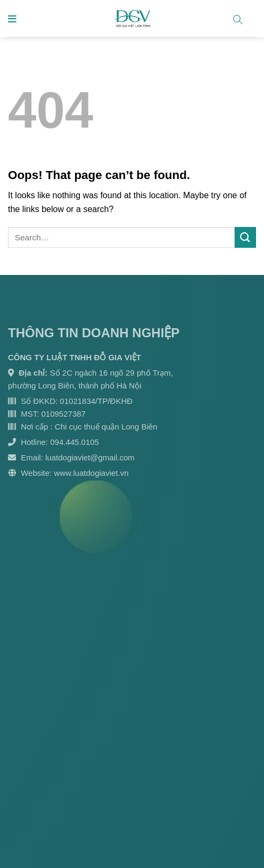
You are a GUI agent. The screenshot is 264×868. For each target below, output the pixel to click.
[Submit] (245, 237)
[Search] (242, 18)
